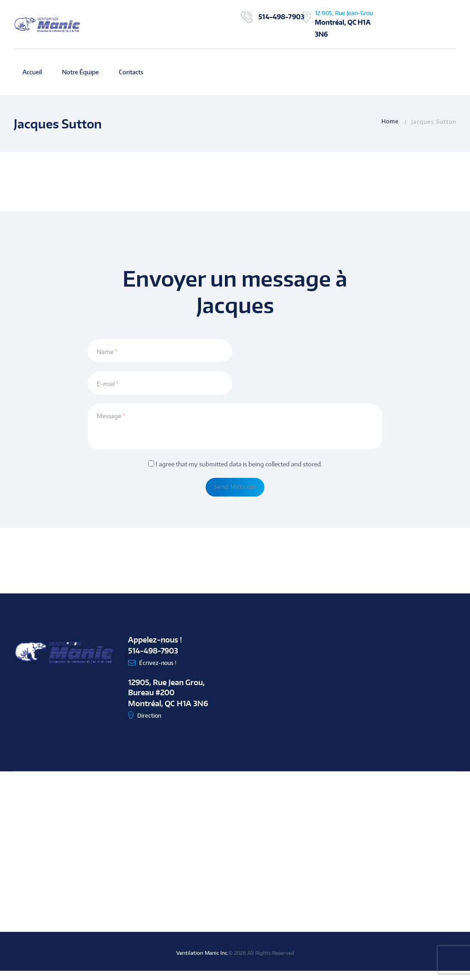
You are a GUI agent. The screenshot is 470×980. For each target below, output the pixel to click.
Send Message (235, 494)
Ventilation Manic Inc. (202, 962)
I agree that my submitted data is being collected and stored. (239, 469)
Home (390, 122)
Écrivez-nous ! (160, 672)
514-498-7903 (281, 17)
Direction (151, 725)
